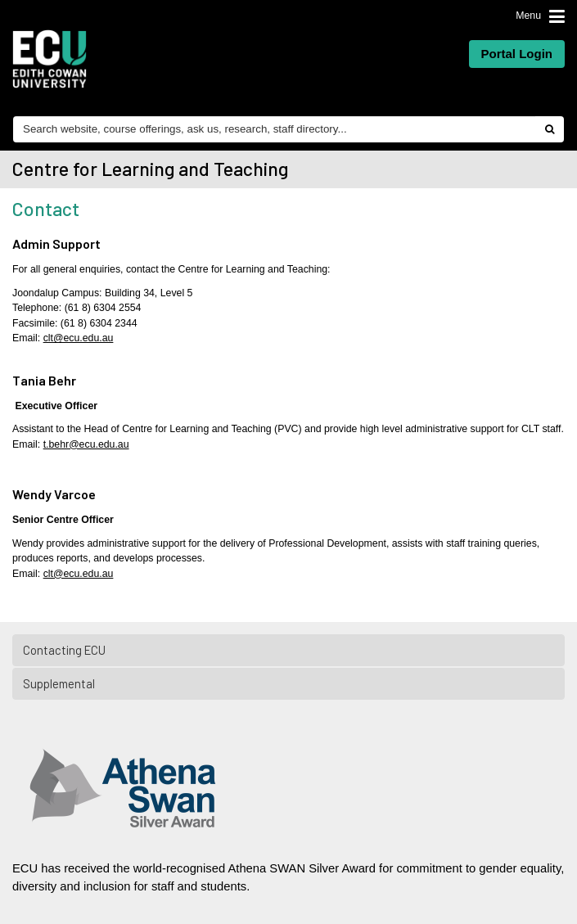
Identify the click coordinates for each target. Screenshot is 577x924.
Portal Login (517, 54)
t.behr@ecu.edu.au (86, 444)
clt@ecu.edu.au (79, 338)
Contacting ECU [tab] (289, 650)
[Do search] (549, 129)
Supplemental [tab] (289, 683)
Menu (528, 16)
